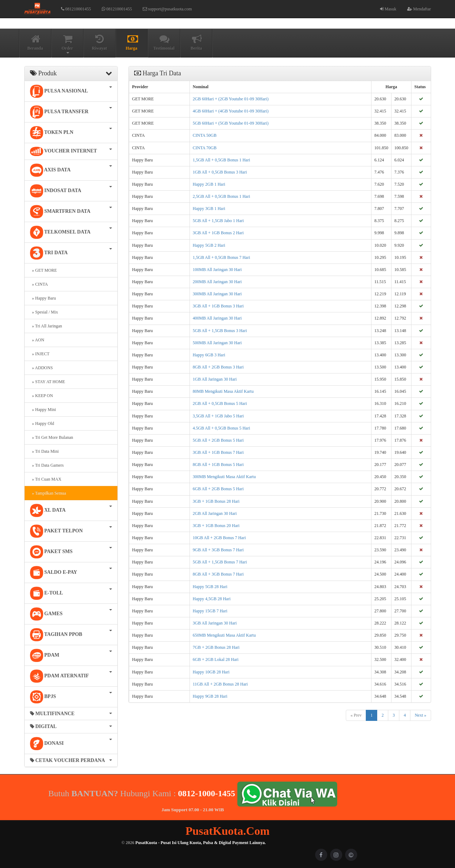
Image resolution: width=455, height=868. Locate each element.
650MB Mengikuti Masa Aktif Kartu (224, 635)
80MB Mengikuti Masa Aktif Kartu (223, 391)
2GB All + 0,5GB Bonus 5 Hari (220, 403)
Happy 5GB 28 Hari (210, 587)
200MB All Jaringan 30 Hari (217, 282)
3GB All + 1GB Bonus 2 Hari (218, 233)
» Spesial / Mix (44, 312)
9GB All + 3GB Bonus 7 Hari (218, 550)
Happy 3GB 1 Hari (209, 209)
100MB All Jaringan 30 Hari (217, 270)
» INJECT (40, 354)
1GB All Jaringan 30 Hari (215, 379)
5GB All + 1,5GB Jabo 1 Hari (218, 221)
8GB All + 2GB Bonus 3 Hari (218, 367)
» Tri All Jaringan (46, 326)
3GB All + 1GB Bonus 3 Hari (218, 306)
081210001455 (76, 9)
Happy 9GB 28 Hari (210, 696)
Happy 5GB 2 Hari (209, 245)
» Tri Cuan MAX (46, 479)
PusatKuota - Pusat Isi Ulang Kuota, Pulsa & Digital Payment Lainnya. (200, 843)
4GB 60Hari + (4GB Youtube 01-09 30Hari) (231, 111)
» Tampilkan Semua (48, 493)
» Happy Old (42, 423)
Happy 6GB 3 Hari (209, 355)
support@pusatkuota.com (167, 9)
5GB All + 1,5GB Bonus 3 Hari (220, 331)
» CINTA (39, 284)
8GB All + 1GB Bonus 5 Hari (218, 465)
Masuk (388, 9)
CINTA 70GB (205, 148)
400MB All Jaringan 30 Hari (217, 318)
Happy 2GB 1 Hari (209, 184)
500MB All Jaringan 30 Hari (217, 343)
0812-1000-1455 (207, 793)
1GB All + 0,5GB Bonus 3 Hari (220, 172)
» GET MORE (44, 270)
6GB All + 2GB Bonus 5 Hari (218, 489)
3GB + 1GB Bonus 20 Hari (216, 526)
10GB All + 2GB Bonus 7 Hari (219, 538)
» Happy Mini (43, 410)
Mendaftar (419, 9)
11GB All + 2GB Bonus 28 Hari (220, 684)
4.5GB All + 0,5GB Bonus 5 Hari (221, 428)
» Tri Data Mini (44, 451)
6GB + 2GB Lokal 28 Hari (216, 659)
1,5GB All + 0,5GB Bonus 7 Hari (221, 257)
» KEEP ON (42, 396)
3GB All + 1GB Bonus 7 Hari (218, 452)
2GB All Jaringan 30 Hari (215, 513)
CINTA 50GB (205, 135)
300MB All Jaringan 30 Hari (217, 294)
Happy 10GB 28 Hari (211, 672)
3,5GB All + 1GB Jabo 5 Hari (218, 416)
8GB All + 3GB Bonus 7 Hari (218, 574)
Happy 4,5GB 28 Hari (212, 599)
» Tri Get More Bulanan (52, 437)
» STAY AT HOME (48, 382)
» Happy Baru (43, 298)
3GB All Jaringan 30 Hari (215, 623)
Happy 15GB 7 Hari (210, 611)
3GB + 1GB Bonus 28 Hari (216, 501)
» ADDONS (41, 368)
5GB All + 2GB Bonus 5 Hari (218, 440)
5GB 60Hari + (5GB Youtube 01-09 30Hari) (231, 123)
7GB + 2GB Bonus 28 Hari (216, 647)
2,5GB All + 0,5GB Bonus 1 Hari (221, 196)
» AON (37, 340)
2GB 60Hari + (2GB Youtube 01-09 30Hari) (231, 99)
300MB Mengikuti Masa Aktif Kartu (224, 477)
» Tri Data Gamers (47, 465)
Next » (420, 715)
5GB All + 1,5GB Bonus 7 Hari (220, 562)
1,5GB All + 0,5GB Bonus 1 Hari (221, 160)
